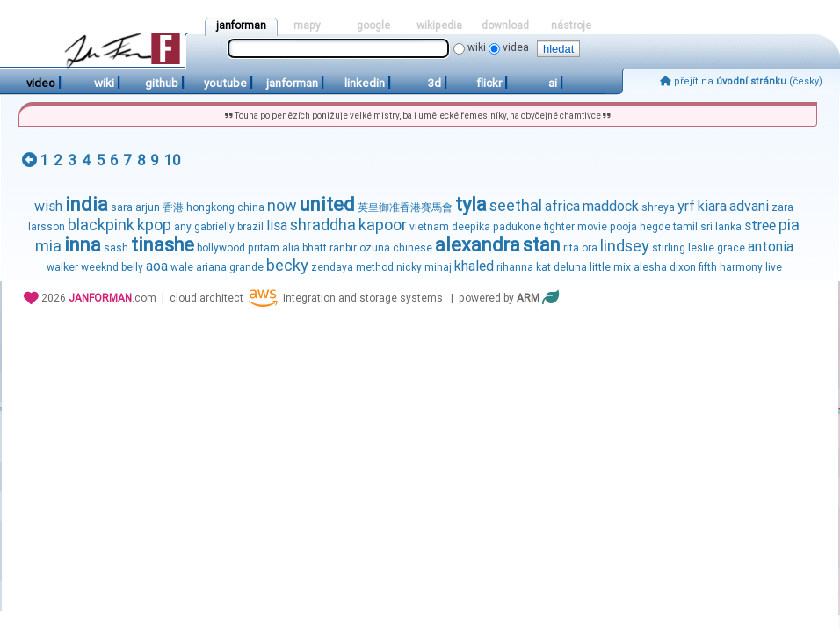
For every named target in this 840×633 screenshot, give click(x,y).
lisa (277, 226)
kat (543, 267)
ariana (211, 267)
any (183, 227)
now (282, 205)
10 (173, 160)
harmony (741, 267)
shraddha (323, 225)
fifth (708, 267)
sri (706, 227)
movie (592, 227)
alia (291, 248)
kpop (154, 225)
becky (287, 265)
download (505, 25)
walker (62, 267)
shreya (658, 207)
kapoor (383, 225)
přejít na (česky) (741, 81)
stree (760, 226)
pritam (264, 248)
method (375, 267)
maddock (611, 206)
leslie (701, 248)
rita (571, 248)
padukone (517, 227)
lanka (728, 227)
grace (731, 248)
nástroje (571, 25)
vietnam (429, 227)
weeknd (100, 267)
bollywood (221, 248)
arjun (148, 207)
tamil (685, 227)
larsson (47, 227)
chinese (413, 248)
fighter (559, 227)
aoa (157, 266)
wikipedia (439, 25)
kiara (712, 206)
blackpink (101, 225)
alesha (650, 267)
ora (590, 248)
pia (789, 225)
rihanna (515, 267)
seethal (516, 205)
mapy (307, 25)
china (251, 207)
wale (182, 267)
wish (48, 206)
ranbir (343, 248)
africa (562, 206)
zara (782, 207)
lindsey (625, 246)
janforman (241, 25)
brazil (250, 227)
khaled (474, 266)
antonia (771, 247)
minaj (438, 267)
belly (132, 267)
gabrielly (214, 227)
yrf (686, 206)
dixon (683, 267)
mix (622, 267)
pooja (623, 227)
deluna (570, 267)
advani (749, 206)
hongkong (210, 207)
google (373, 25)
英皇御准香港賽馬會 (405, 207)
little (600, 267)
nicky (409, 267)
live (774, 267)
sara (122, 207)
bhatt (315, 248)
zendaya (332, 267)
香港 (173, 207)
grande (246, 267)
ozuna (375, 248)
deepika (471, 227)
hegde (655, 227)
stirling (669, 248)
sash (116, 248)
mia (48, 246)
